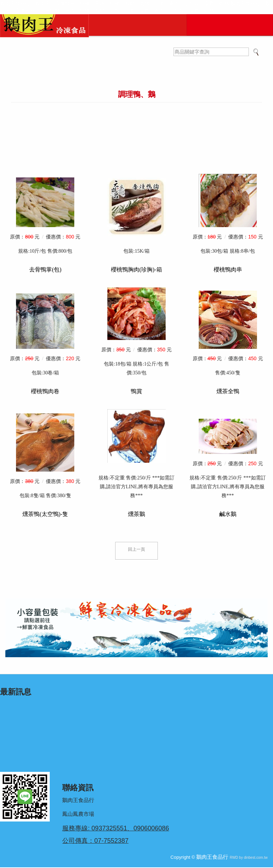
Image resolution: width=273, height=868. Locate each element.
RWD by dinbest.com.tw (249, 858)
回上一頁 (136, 550)
